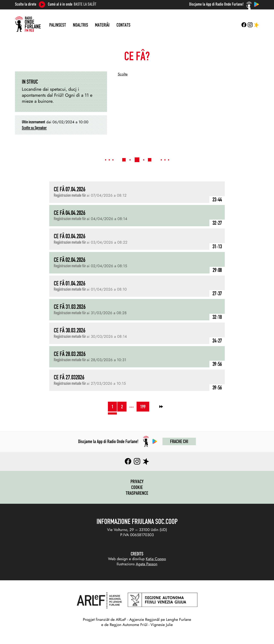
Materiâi (102, 25)
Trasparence (137, 493)
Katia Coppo (156, 559)
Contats (123, 25)
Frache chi (179, 441)
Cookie (137, 487)
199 (143, 407)
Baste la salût (85, 4)
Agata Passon (147, 564)
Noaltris (81, 25)
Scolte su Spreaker (34, 128)
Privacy (137, 481)
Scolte (123, 74)
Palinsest (58, 25)
